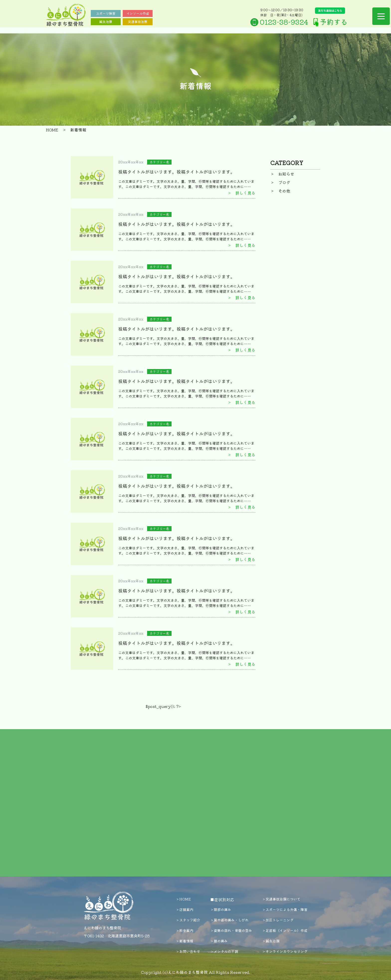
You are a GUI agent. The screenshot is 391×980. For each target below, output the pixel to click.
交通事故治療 (138, 22)
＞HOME (183, 899)
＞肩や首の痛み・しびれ (229, 920)
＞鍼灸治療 (271, 941)
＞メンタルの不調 (224, 951)
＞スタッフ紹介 (188, 920)
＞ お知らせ (282, 174)
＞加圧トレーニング (278, 920)
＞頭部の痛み (221, 909)
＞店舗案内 (185, 909)
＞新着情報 (185, 941)
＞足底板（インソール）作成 (285, 930)
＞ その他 (280, 191)
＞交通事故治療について (281, 899)
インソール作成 (138, 13)
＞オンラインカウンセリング (285, 951)
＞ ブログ (280, 182)
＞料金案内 (185, 930)
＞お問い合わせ (188, 951)
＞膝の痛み (219, 941)
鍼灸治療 (106, 22)
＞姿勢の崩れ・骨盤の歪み (231, 930)
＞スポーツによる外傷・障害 (285, 909)
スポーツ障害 (106, 13)
